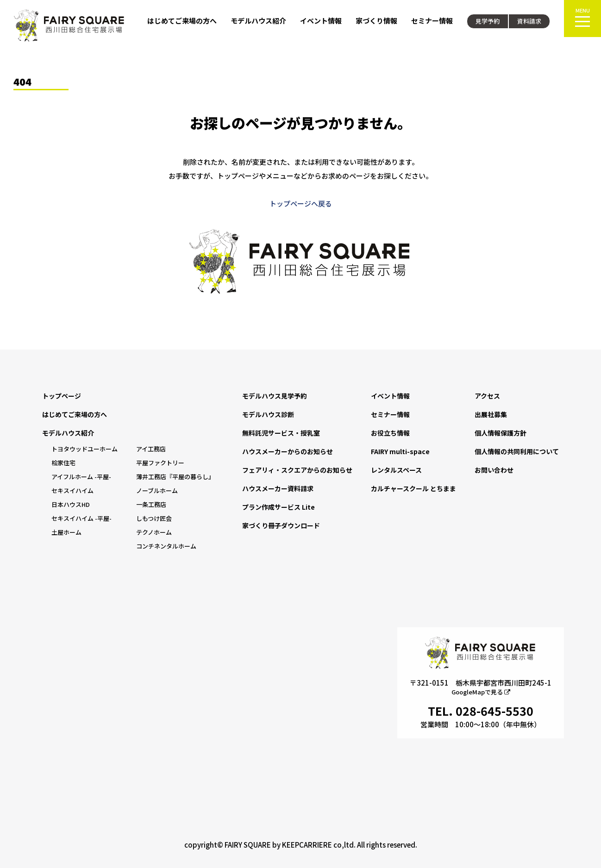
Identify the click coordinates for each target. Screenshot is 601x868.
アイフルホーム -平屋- (81, 477)
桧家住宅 (63, 463)
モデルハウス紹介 (258, 21)
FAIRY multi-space (400, 451)
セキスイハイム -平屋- (81, 518)
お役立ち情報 (390, 433)
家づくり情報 (376, 21)
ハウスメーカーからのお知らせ (288, 451)
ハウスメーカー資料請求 (278, 488)
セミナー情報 (432, 21)
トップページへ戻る (301, 203)
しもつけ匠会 (154, 518)
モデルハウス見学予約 (275, 396)
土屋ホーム (66, 532)
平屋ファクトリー (160, 463)
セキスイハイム (72, 490)
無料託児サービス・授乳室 (281, 433)
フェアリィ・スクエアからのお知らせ (297, 470)
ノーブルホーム (157, 490)
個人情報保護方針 (501, 433)
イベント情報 (321, 21)
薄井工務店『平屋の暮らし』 (175, 477)
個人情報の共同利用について (517, 451)
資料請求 (529, 21)
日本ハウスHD (71, 504)
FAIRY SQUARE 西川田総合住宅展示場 (69, 25)
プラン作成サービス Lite (279, 507)
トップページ (62, 396)
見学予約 (488, 21)
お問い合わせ (494, 470)
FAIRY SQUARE (248, 845)
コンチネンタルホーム (166, 546)
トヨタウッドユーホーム (85, 449)
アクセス (487, 396)
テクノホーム (154, 532)
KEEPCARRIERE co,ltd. (319, 845)
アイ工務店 (151, 449)
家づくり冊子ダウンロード (281, 525)
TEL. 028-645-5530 (481, 711)
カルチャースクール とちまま (413, 488)
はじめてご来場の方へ (182, 21)
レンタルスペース (396, 470)
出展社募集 (491, 414)
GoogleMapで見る (481, 692)
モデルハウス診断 (268, 414)
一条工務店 (151, 504)
